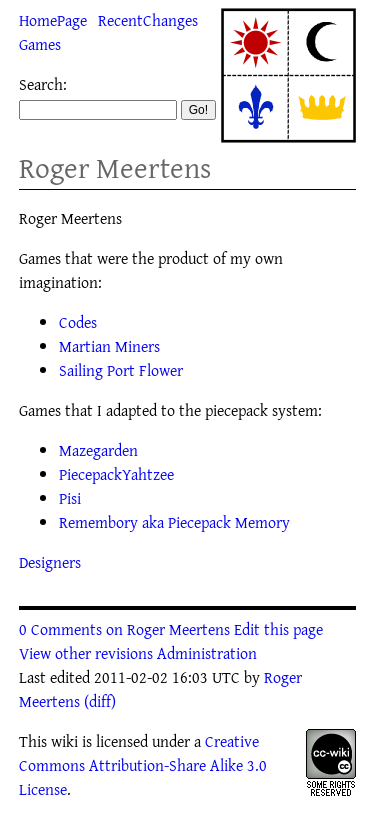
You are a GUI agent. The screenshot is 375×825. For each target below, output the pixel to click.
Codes (78, 322)
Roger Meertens (115, 167)
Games (40, 44)
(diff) (100, 701)
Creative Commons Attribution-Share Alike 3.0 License (143, 765)
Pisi (70, 498)
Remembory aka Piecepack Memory (174, 522)
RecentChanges (148, 20)
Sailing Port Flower (121, 370)
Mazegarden (98, 450)
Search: (43, 84)
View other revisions (86, 653)
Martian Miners (109, 346)
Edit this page (278, 629)
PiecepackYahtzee (116, 474)
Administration (207, 653)
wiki (64, 741)
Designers (50, 562)
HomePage (53, 20)
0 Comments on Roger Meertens (124, 629)
